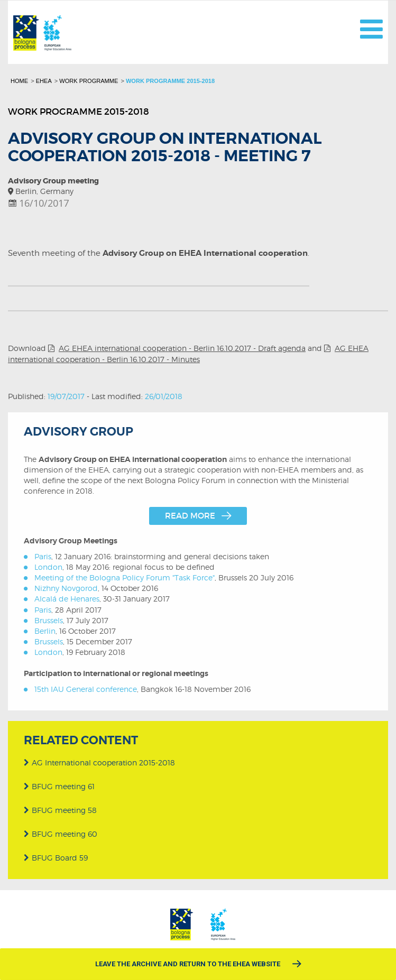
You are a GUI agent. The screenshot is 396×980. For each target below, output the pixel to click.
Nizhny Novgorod (66, 588)
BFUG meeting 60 (61, 832)
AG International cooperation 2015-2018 (99, 760)
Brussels (49, 620)
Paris (43, 556)
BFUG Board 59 (56, 856)
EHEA (44, 81)
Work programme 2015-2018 (170, 81)
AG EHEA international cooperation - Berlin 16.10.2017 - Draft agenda (182, 348)
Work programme (89, 81)
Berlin (45, 631)
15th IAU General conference (86, 689)
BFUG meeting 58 (60, 808)
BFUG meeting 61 (59, 784)
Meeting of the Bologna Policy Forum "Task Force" (125, 577)
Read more (190, 516)
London (48, 567)
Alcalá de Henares (67, 599)
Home (19, 81)
